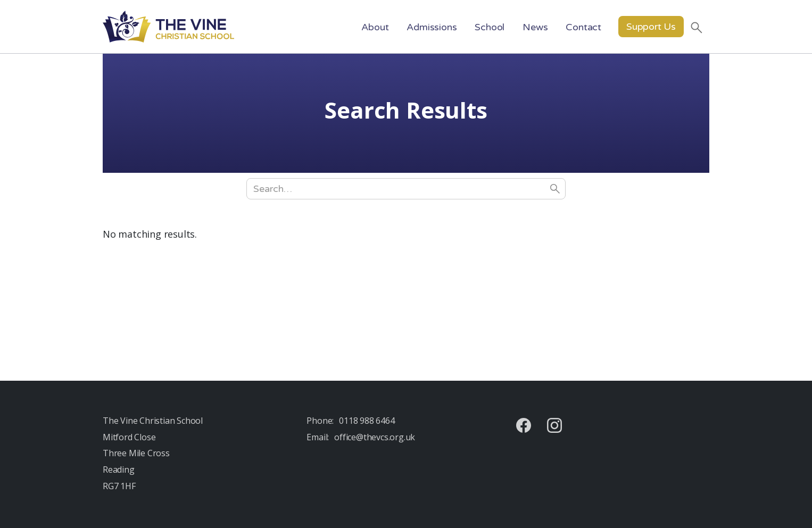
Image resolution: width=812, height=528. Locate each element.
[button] (375, 27)
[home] (168, 27)
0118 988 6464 (367, 421)
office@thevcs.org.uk (375, 437)
